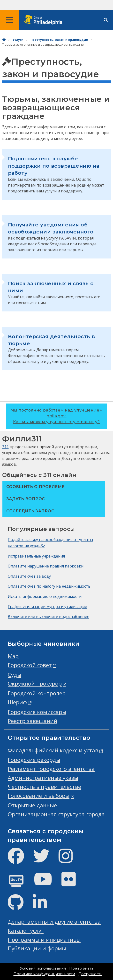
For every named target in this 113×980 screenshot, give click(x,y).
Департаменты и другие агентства (54, 922)
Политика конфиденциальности (44, 974)
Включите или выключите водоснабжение (49, 617)
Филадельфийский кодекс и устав (53, 750)
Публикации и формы (37, 948)
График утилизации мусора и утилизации (47, 607)
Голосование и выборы (39, 796)
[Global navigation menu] (10, 20)
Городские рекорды (34, 760)
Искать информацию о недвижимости (45, 596)
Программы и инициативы (44, 940)
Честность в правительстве (44, 787)
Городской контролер (37, 693)
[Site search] (106, 20)
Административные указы (43, 778)
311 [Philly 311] (5, 447)
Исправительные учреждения (36, 556)
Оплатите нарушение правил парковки (46, 566)
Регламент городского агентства (51, 769)
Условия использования (43, 968)
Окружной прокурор (35, 683)
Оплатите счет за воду (29, 576)
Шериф (17, 702)
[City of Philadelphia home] (45, 20)
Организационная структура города (56, 814)
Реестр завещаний (33, 721)
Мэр (13, 656)
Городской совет (30, 665)
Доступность (90, 974)
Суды (15, 675)
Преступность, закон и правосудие (59, 40)
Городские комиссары (37, 712)
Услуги (18, 40)
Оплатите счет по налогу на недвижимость (49, 586)
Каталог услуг (26, 931)
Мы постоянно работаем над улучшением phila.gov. (57, 416)
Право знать (81, 968)
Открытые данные (32, 805)
